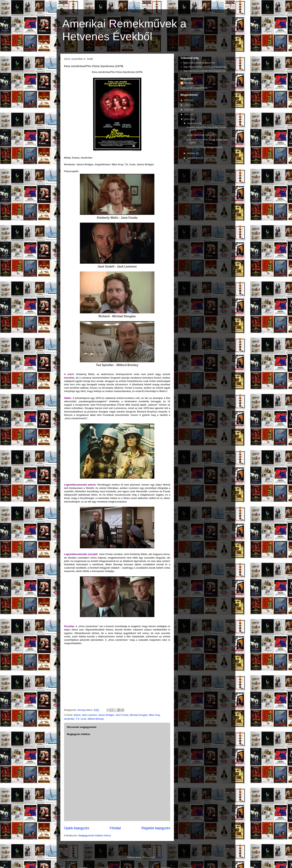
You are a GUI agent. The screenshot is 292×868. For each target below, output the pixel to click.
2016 (187, 110)
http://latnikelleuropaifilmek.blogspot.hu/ (205, 71)
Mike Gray (154, 715)
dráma (77, 715)
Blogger (160, 857)
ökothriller (69, 719)
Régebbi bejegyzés (156, 828)
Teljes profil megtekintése (194, 88)
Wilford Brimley (96, 719)
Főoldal (115, 828)
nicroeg (189, 83)
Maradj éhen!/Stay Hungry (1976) (204, 147)
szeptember (194, 158)
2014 (187, 119)
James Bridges (106, 715)
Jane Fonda (122, 715)
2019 (187, 100)
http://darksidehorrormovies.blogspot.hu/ (205, 67)
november (193, 123)
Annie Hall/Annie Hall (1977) (202, 135)
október (192, 153)
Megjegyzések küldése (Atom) (95, 835)
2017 (187, 105)
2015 (187, 114)
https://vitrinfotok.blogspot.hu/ (199, 63)
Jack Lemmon (89, 715)
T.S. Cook (81, 719)
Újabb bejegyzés (77, 828)
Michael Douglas (139, 715)
